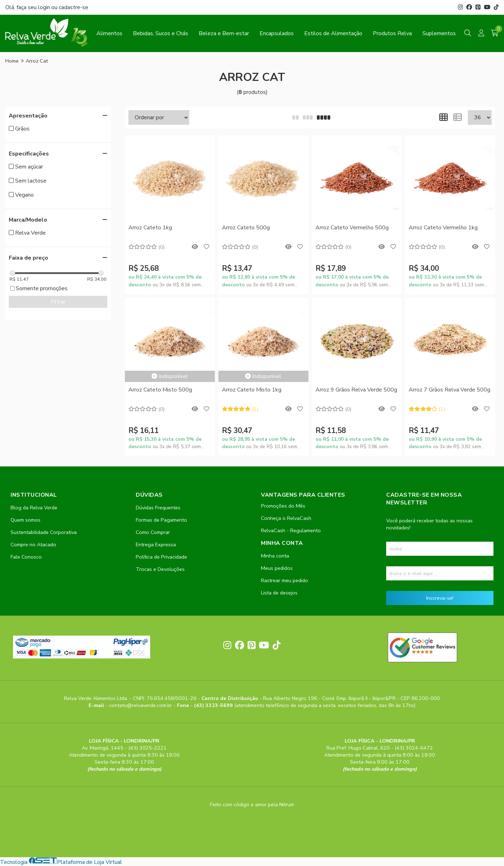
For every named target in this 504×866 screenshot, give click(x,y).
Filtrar (58, 302)
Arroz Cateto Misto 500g (160, 390)
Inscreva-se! (440, 598)
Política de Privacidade (161, 557)
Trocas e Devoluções (160, 569)
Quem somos (25, 520)
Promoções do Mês (283, 506)
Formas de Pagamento (161, 520)
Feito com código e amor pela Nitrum (252, 804)
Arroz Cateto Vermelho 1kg (443, 228)
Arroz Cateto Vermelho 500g (352, 228)
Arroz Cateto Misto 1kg (252, 390)
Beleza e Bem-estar (224, 33)
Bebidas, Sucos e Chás (161, 33)
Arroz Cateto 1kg (150, 228)
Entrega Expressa (156, 545)
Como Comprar (153, 532)
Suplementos (439, 33)
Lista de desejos (279, 593)
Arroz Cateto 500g (246, 228)
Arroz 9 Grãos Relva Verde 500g (356, 390)
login (45, 7)
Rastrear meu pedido (285, 580)
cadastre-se (74, 7)
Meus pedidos (277, 568)
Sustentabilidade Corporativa (44, 532)
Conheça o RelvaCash (286, 518)
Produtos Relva (392, 33)
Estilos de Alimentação (333, 33)
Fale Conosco (26, 557)
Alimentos (109, 33)
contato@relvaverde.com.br (141, 705)
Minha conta (275, 556)
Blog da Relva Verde (34, 508)
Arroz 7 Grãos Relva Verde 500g (449, 390)
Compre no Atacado (33, 545)
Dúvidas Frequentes (158, 508)
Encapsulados (277, 33)
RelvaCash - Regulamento (291, 530)
